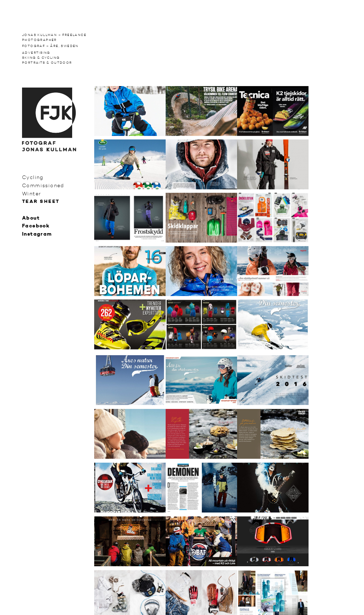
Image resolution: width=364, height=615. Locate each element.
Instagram (37, 234)
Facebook (36, 226)
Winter (31, 194)
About (31, 218)
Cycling (33, 177)
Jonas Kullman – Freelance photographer (54, 37)
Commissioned (43, 185)
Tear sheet (41, 202)
